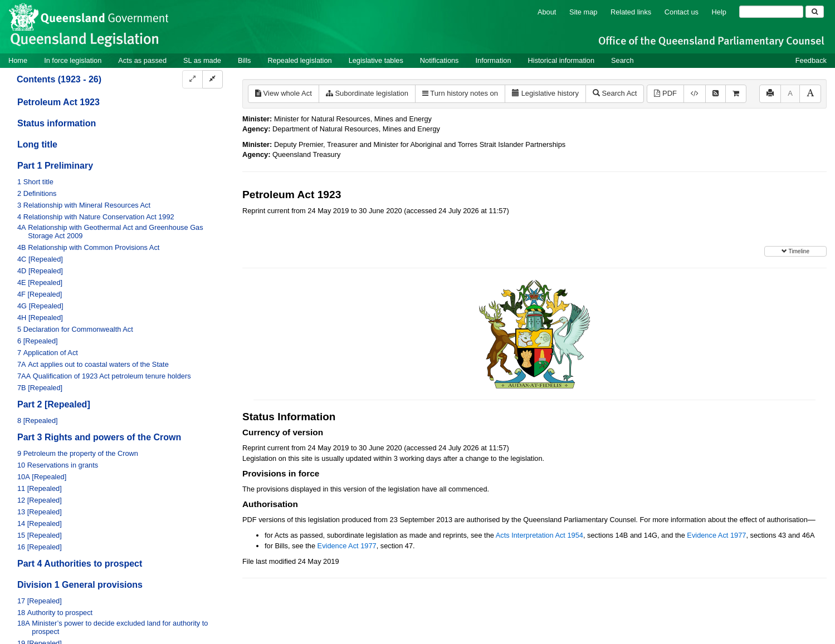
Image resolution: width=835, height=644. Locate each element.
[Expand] (192, 79)
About (547, 12)
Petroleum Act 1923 (58, 102)
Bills (244, 60)
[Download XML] (695, 94)
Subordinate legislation (367, 93)
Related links (631, 12)
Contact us (682, 12)
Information (494, 60)
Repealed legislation (299, 60)
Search (622, 60)
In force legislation (73, 60)
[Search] (771, 12)
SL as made (202, 60)
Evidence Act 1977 (716, 535)
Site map (583, 12)
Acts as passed (142, 60)
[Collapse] (213, 79)
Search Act (615, 93)
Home (18, 60)
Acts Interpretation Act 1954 (539, 535)
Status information (57, 123)
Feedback (811, 60)
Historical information (561, 60)
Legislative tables (376, 60)
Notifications (440, 60)
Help (719, 12)
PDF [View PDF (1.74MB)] (665, 93)
